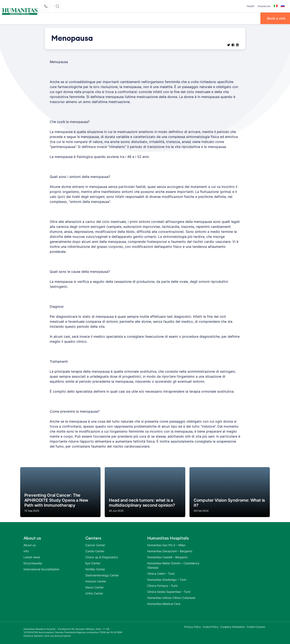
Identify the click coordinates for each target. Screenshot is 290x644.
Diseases (132, 18)
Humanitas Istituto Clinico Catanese (171, 597)
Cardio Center (95, 551)
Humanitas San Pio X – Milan (166, 545)
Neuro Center (95, 587)
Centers (110, 18)
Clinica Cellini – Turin (161, 573)
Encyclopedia (33, 563)
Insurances (264, 6)
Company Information (233, 626)
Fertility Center (95, 569)
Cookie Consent (256, 626)
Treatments (157, 18)
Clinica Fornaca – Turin (162, 585)
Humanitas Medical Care (164, 603)
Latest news (32, 557)
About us (30, 545)
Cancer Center (95, 545)
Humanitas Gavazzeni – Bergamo (170, 551)
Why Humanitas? (54, 18)
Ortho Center (94, 593)
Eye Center (93, 563)
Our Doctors (86, 18)
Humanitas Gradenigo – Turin (167, 579)
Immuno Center (96, 581)
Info (178, 18)
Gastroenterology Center (102, 575)
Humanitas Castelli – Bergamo (167, 557)
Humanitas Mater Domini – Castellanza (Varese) (173, 565)
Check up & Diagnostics (102, 557)
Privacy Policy (193, 626)
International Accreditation (41, 569)
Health (251, 6)
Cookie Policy (211, 626)
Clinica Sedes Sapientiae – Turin (169, 591)
